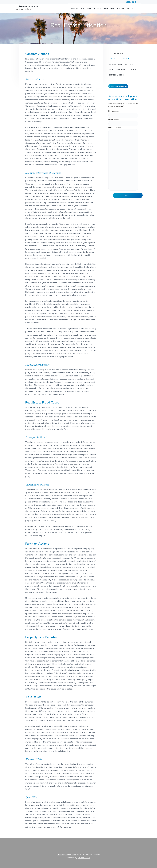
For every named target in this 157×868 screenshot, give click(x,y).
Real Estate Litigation (119, 59)
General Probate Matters (121, 64)
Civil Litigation (116, 53)
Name (114, 111)
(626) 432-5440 (133, 2)
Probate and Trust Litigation (123, 70)
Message (115, 127)
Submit (128, 195)
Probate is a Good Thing (118, 86)
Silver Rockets (84, 858)
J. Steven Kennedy (22, 6)
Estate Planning (116, 75)
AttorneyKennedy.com (67, 855)
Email (114, 119)
